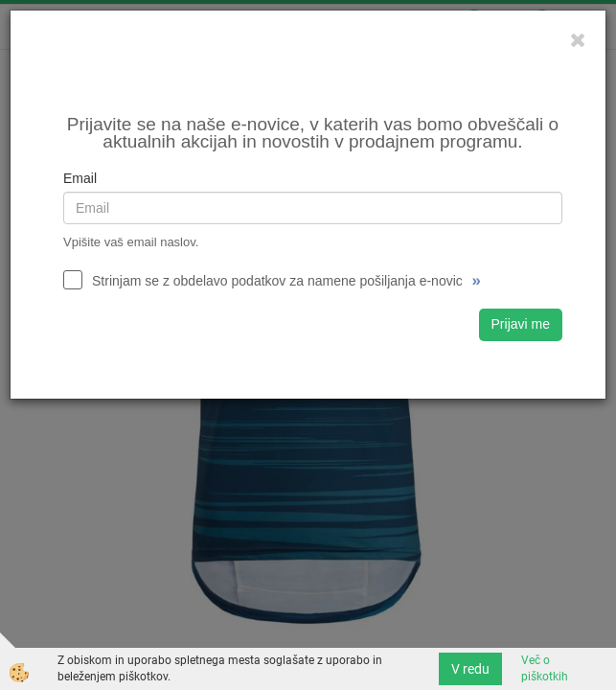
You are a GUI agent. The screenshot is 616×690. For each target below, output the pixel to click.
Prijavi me (521, 324)
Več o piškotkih (545, 668)
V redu (470, 669)
